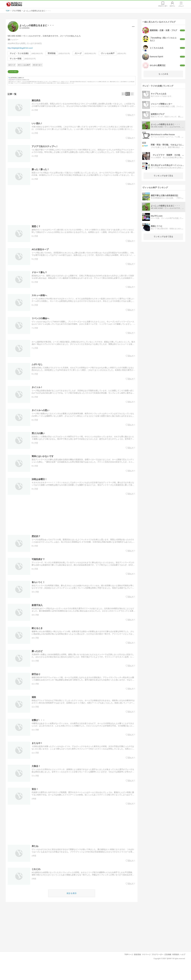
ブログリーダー (158, 969)
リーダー (163, 6)
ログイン (172, 6)
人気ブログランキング (14, 4)
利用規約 (176, 969)
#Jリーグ (12, 65)
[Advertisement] (72, 220)
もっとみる (163, 74)
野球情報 (52, 53)
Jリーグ (78, 53)
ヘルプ (183, 969)
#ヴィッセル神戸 (24, 65)
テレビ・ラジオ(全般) (19, 53)
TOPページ (129, 969)
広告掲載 (168, 969)
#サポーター (37, 65)
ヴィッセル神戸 (108, 53)
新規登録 (138, 969)
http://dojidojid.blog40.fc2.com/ (20, 48)
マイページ (146, 969)
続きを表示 (72, 908)
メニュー (181, 6)
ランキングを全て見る (163, 176)
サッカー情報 (16, 59)
